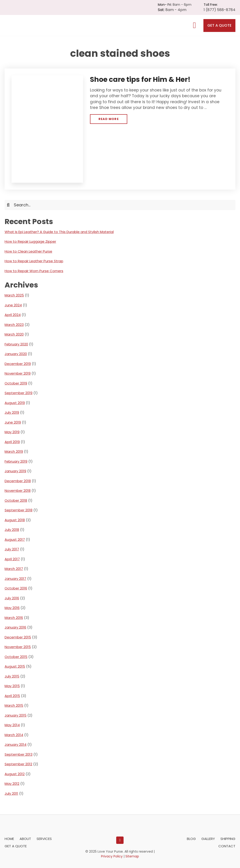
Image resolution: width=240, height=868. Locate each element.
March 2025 (14, 295)
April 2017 (12, 559)
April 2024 (13, 315)
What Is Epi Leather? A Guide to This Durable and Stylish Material (59, 232)
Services (44, 839)
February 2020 (16, 344)
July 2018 (12, 530)
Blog (191, 839)
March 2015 (14, 705)
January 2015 (16, 715)
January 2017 (15, 579)
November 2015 (18, 647)
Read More (108, 120)
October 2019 (16, 383)
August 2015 (15, 666)
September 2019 (19, 393)
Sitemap (132, 856)
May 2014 (12, 725)
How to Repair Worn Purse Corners (34, 271)
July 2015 (12, 676)
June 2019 (13, 422)
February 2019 (16, 461)
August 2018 (15, 520)
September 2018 (19, 510)
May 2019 (12, 432)
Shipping (228, 839)
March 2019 (14, 451)
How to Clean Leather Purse (28, 251)
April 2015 (12, 696)
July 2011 (11, 793)
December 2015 (18, 637)
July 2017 (12, 549)
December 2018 (18, 481)
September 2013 (19, 754)
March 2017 (14, 569)
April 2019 (12, 442)
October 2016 (16, 588)
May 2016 (12, 608)
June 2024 (13, 305)
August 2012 (15, 774)
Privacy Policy (112, 856)
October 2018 (16, 500)
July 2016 (12, 598)
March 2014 (14, 735)
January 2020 (16, 354)
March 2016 (14, 618)
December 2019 (18, 364)
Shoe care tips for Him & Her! (140, 80)
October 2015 (16, 657)
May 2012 (12, 784)
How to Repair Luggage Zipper (30, 241)
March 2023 (14, 325)
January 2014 (16, 744)
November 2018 (18, 491)
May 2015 (12, 686)
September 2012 (18, 764)
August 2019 (15, 403)
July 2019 (12, 412)
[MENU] (194, 25)
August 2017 (15, 539)
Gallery (208, 839)
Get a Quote (219, 25)
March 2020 (14, 334)
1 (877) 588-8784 (220, 10)
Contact (227, 846)
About (25, 839)
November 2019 (18, 373)
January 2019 (15, 471)
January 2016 (15, 627)
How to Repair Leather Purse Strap (34, 261)
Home (9, 839)
